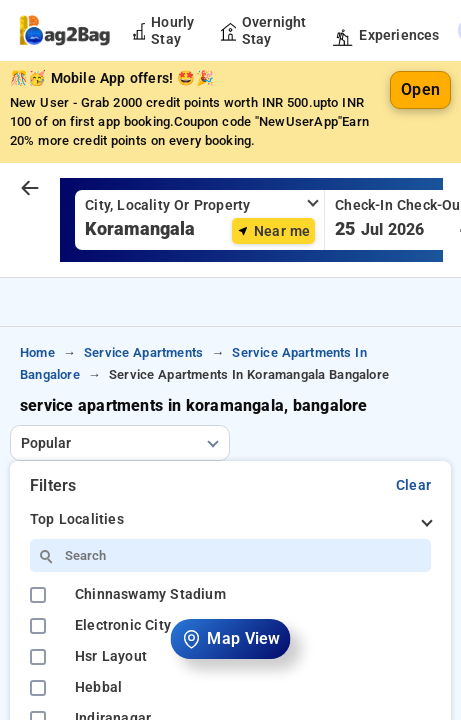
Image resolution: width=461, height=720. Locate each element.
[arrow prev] (30, 189)
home (37, 352)
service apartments (143, 352)
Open (420, 89)
